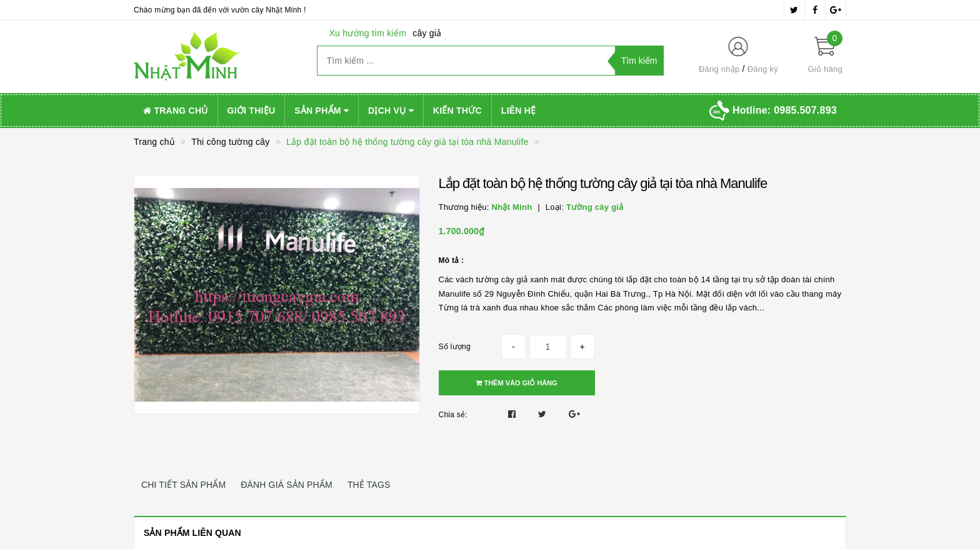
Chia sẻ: (453, 415)
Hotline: (785, 110)
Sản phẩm (322, 111)
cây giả (427, 33)
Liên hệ (519, 111)
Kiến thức (457, 111)
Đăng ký (763, 69)
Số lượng (455, 347)
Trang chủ (176, 111)
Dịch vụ (391, 111)
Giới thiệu (252, 111)
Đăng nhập (719, 69)
